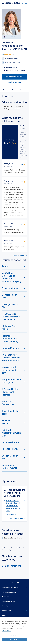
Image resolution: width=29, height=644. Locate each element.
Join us (14, 615)
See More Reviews (20, 255)
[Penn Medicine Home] (11, 3)
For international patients (14, 592)
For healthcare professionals (14, 587)
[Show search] (22, 3)
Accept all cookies (14, 639)
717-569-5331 (11, 514)
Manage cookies (14, 635)
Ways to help (14, 597)
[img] (14, 55)
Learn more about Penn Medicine (14, 583)
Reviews (15, 90)
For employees (14, 606)
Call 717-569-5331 (14, 82)
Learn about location (17, 518)
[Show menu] (26, 3)
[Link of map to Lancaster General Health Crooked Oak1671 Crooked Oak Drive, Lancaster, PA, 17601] (24, 501)
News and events (14, 610)
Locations (24, 90)
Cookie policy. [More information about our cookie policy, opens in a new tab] (6, 631)
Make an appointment (14, 76)
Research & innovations (14, 601)
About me (6, 90)
